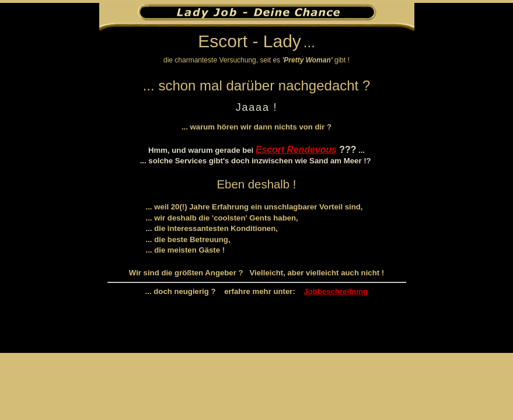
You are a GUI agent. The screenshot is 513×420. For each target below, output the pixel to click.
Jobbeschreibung (336, 291)
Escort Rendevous (296, 150)
